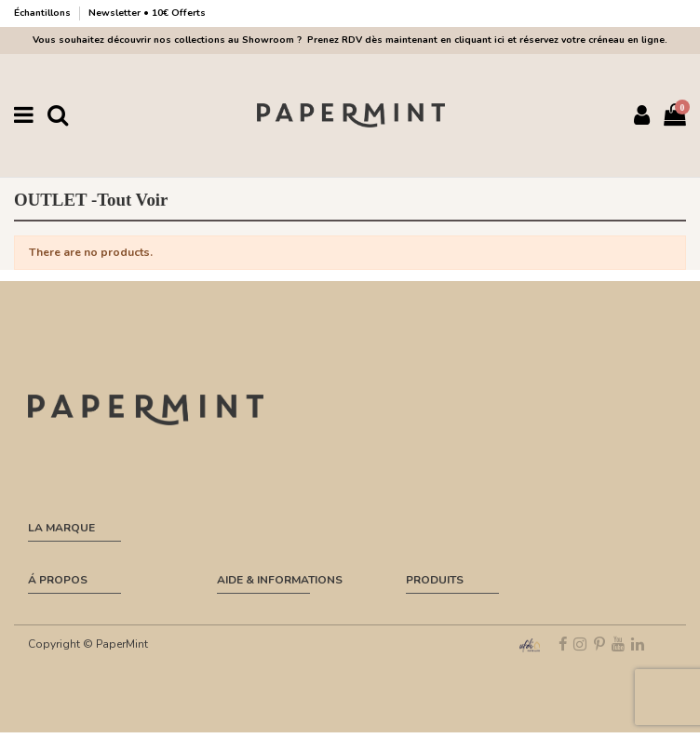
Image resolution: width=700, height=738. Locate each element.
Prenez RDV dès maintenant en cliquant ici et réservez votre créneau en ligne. (485, 40)
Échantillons (44, 13)
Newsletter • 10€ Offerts (147, 13)
